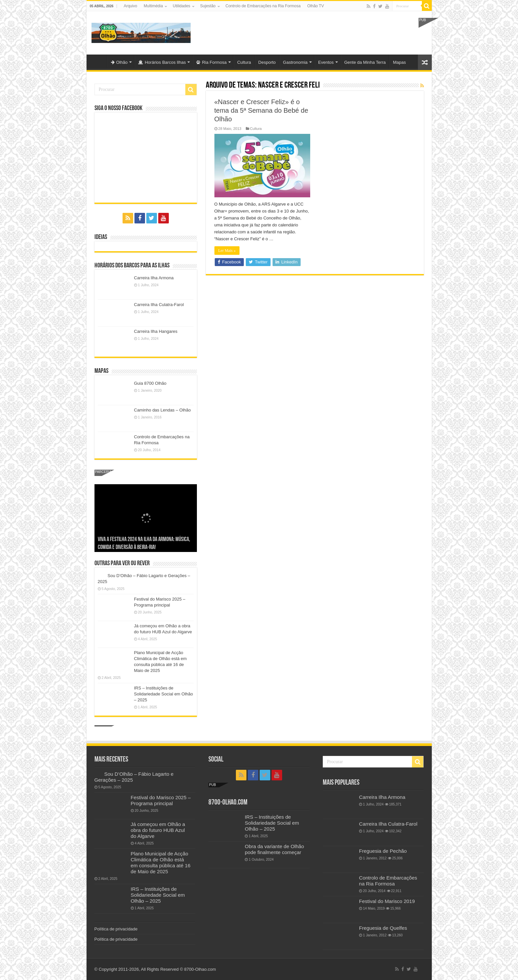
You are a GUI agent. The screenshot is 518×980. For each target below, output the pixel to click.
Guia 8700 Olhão (150, 383)
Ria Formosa (211, 62)
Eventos (326, 62)
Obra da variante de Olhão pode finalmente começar (274, 849)
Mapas (399, 62)
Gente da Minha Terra (365, 62)
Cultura (244, 62)
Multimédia (153, 6)
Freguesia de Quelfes (383, 928)
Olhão (119, 62)
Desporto (267, 62)
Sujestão (208, 6)
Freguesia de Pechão (383, 851)
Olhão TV (315, 6)
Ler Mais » (227, 251)
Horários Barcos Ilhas (162, 62)
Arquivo (130, 6)
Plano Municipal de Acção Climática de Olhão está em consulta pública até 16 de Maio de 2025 (161, 862)
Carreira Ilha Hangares (156, 331)
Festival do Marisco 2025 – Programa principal (161, 800)
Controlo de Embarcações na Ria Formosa (263, 6)
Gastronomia (295, 62)
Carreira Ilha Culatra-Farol (159, 305)
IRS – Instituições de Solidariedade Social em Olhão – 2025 (164, 694)
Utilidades (182, 6)
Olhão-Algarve (98, 61)
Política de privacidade (116, 929)
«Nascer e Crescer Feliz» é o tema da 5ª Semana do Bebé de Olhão (261, 110)
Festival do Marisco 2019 (387, 901)
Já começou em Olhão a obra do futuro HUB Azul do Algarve (158, 830)
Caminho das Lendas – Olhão (163, 410)
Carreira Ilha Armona (154, 278)
